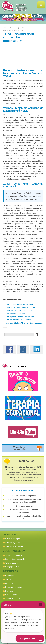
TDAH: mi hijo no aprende (15, 314)
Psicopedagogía (11, 595)
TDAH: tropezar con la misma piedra (19, 311)
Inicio (5, 28)
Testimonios (27, 461)
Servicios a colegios (13, 539)
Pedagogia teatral (12, 567)
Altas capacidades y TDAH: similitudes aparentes (24, 323)
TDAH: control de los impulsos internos (20, 308)
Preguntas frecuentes (13, 587)
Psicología (9, 591)
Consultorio (13, 28)
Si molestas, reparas (24, 506)
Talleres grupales (12, 563)
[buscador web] (19, 335)
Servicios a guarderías (14, 543)
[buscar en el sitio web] (36, 334)
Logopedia (9, 583)
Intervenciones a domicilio (15, 559)
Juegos (8, 579)
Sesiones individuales (14, 555)
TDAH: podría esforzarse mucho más (20, 317)
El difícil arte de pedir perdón (24, 496)
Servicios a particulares (14, 546)
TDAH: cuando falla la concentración (19, 320)
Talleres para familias (13, 599)
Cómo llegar (20, 448)
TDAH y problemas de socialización (19, 304)
